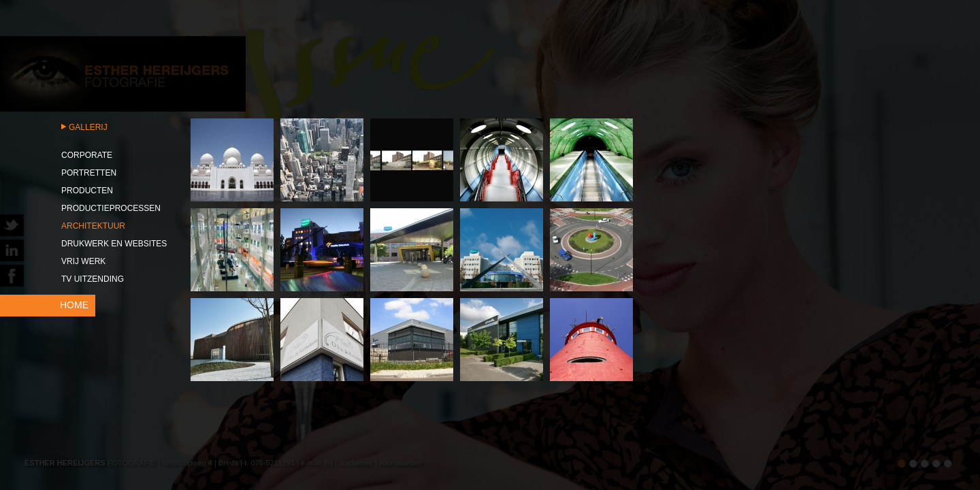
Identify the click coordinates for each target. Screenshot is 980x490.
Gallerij (88, 127)
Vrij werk (83, 261)
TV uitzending (93, 279)
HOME (74, 305)
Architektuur (93, 226)
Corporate (87, 155)
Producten (87, 191)
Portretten (89, 173)
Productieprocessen (111, 208)
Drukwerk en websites (114, 244)
